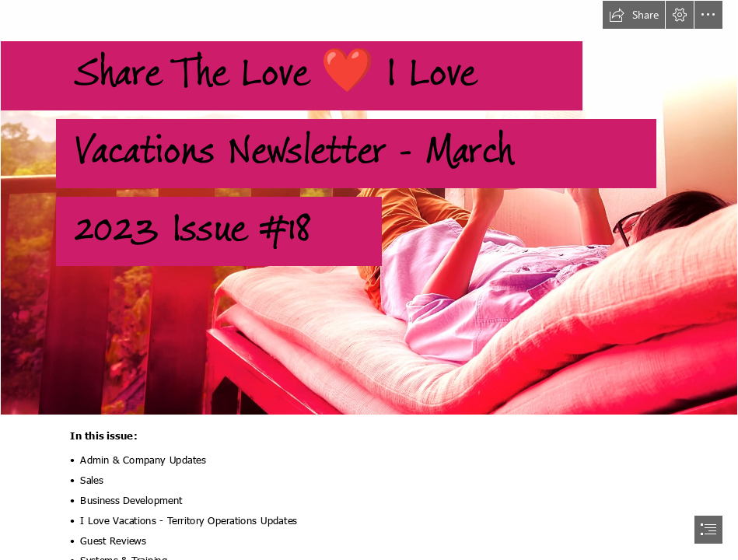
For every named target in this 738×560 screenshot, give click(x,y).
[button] (634, 15)
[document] (369, 280)
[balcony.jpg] (369, 208)
